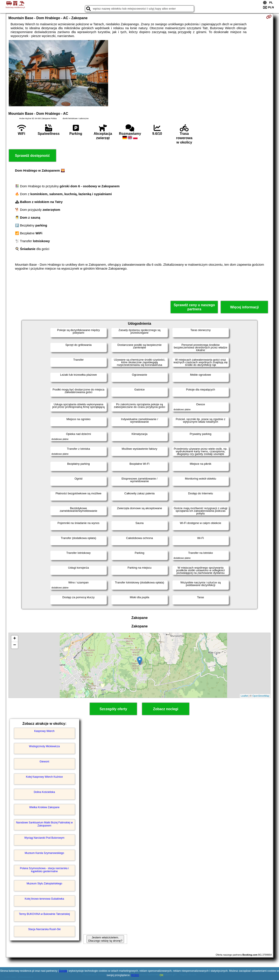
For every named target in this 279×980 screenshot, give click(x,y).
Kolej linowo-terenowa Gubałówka (44, 899)
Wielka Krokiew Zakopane (44, 807)
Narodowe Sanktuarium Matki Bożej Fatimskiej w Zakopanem (44, 824)
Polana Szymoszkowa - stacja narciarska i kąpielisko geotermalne (44, 870)
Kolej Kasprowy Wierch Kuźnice (44, 777)
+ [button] (14, 639)
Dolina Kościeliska (44, 792)
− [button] (14, 645)
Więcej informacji (244, 307)
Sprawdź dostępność (32, 156)
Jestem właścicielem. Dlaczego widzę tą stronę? (105, 939)
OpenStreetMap (261, 696)
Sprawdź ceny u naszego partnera (194, 307)
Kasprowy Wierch (44, 731)
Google (63, 971)
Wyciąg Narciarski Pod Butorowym (44, 838)
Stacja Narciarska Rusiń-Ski (44, 929)
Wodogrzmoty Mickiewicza (44, 746)
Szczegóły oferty (113, 709)
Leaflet (244, 696)
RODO (135, 975)
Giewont (44, 762)
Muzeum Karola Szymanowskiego (44, 853)
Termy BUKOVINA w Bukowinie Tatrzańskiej (44, 914)
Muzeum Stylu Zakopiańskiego (44, 884)
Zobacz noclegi (166, 709)
